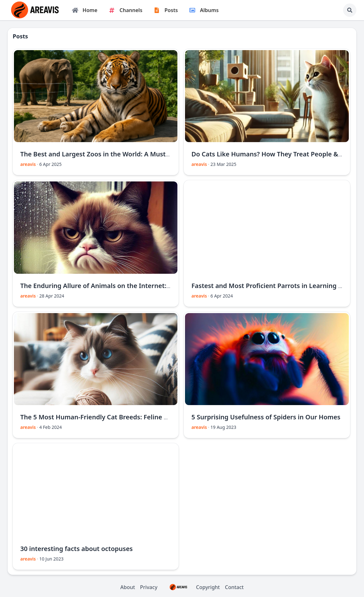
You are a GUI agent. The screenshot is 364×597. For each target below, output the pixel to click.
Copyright (191, 587)
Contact (234, 587)
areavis (28, 164)
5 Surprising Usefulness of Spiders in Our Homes (266, 417)
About (128, 587)
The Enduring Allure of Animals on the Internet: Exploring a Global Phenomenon (144, 286)
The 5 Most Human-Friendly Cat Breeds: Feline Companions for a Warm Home (139, 417)
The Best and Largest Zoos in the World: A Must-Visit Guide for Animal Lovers (138, 154)
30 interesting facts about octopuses (77, 549)
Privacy (149, 587)
